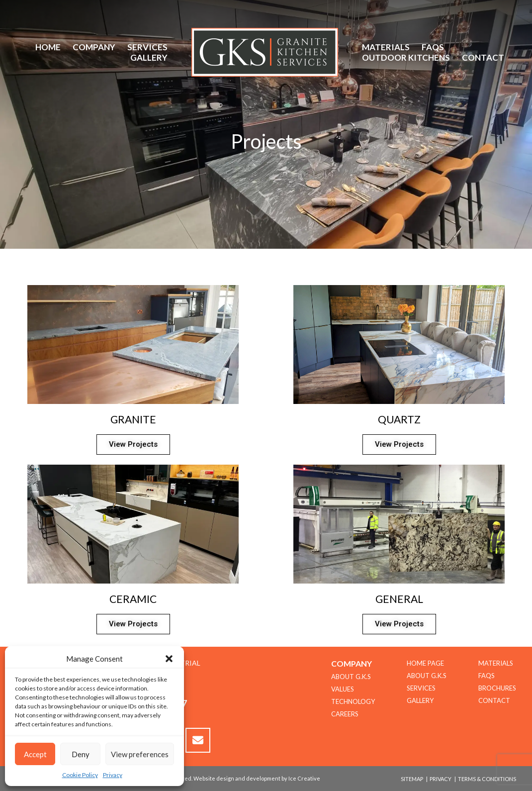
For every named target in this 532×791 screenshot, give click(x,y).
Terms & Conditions (487, 779)
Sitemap (412, 779)
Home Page (425, 663)
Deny (81, 754)
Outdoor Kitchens (406, 57)
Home (48, 47)
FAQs (433, 47)
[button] (169, 659)
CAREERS (345, 714)
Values (343, 689)
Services (147, 47)
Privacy (113, 775)
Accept (35, 754)
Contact (483, 57)
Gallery (149, 57)
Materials (386, 47)
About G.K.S (427, 676)
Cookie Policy (80, 775)
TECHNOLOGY (353, 701)
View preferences (140, 754)
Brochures (497, 688)
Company (94, 47)
